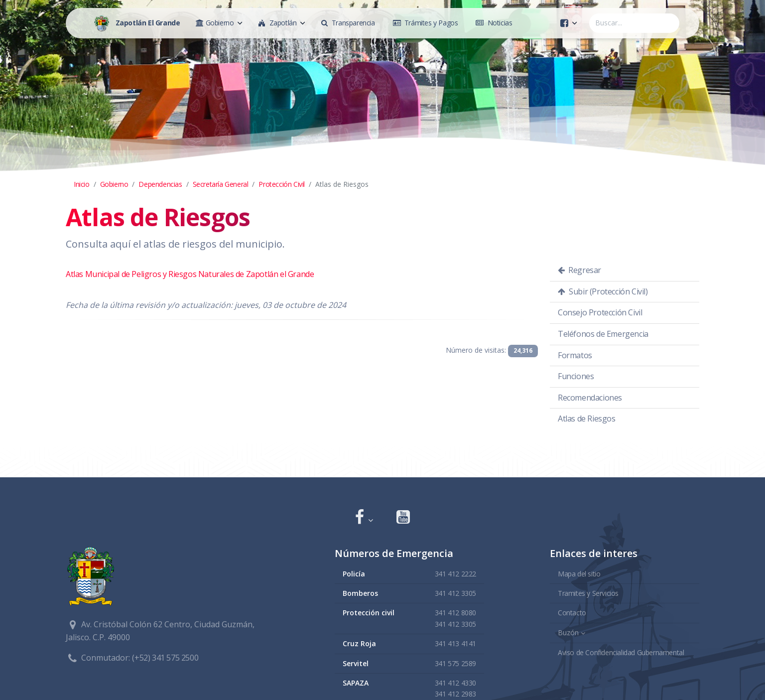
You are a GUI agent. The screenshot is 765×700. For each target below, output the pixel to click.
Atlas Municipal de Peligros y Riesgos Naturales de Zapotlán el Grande (190, 274)
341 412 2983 (455, 694)
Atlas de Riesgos (587, 419)
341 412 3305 (455, 593)
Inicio (82, 184)
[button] (364, 518)
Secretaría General (221, 184)
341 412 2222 (455, 573)
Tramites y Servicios (588, 593)
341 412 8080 (455, 613)
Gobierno (114, 184)
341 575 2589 (455, 663)
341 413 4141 (455, 643)
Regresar (579, 270)
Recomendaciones (590, 398)
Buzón (568, 632)
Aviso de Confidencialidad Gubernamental (621, 652)
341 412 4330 (455, 682)
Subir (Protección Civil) (603, 291)
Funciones (576, 376)
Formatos (575, 355)
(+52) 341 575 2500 (165, 658)
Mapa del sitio (579, 573)
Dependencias (160, 184)
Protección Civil (282, 184)
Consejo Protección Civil (600, 312)
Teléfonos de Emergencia (603, 334)
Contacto (572, 613)
